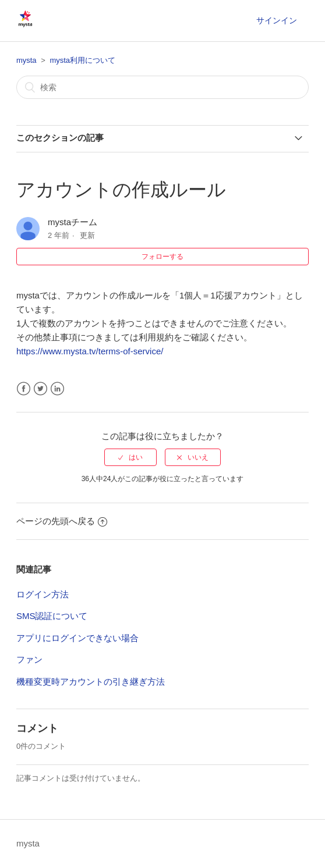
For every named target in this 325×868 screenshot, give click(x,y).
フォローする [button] (162, 257)
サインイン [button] (277, 20)
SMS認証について (52, 616)
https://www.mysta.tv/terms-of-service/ (90, 351)
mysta (27, 60)
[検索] (162, 87)
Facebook (24, 389)
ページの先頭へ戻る (62, 521)
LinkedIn (57, 389)
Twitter (40, 389)
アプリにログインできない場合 (77, 638)
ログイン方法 (43, 594)
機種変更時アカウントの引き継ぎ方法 (91, 682)
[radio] (130, 457)
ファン (29, 659)
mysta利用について (82, 60)
